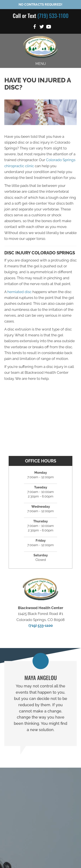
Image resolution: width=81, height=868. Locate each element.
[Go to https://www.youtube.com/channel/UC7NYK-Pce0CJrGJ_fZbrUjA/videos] (49, 27)
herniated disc (19, 292)
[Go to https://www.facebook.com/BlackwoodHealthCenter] (35, 27)
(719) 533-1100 (53, 15)
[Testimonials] (40, 704)
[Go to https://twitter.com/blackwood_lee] (42, 27)
